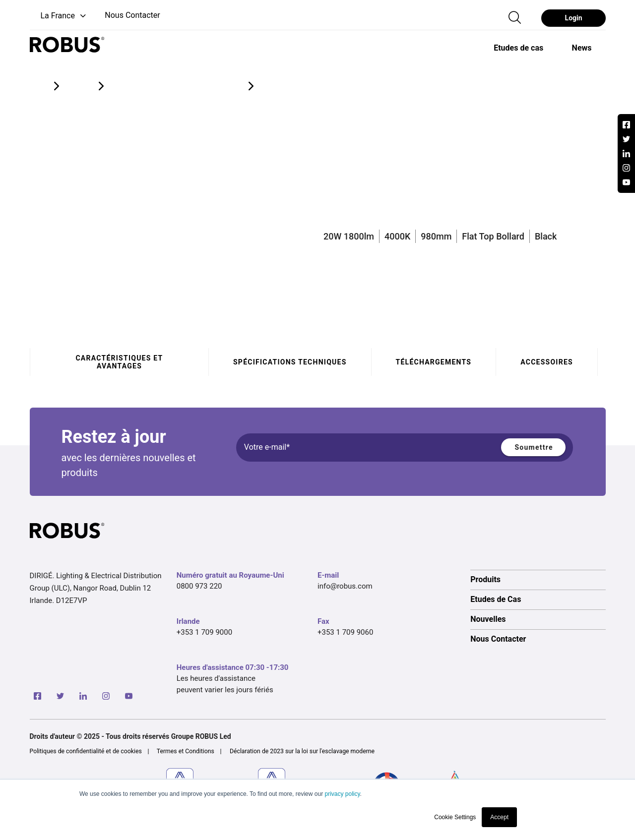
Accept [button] (499, 817)
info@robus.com (345, 586)
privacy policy (342, 794)
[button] (59, 16)
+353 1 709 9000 (204, 632)
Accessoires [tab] (547, 362)
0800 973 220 (199, 586)
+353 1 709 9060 (345, 632)
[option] (518, 48)
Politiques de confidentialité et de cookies (86, 751)
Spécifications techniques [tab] (290, 362)
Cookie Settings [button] (455, 817)
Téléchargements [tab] (433, 362)
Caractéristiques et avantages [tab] (119, 362)
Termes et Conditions (186, 751)
